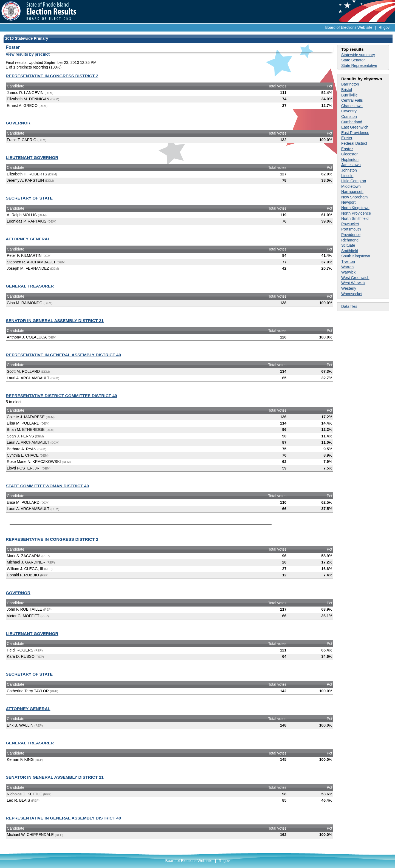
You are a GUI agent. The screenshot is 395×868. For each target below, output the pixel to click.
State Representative (359, 66)
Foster (347, 149)
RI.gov (384, 27)
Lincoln (347, 176)
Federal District (354, 143)
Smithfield (350, 251)
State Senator (353, 60)
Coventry (349, 111)
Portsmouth (351, 229)
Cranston (349, 116)
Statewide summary (358, 55)
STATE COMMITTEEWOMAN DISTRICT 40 (47, 486)
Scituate (348, 245)
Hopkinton (350, 160)
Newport (348, 202)
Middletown (351, 186)
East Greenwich (355, 127)
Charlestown (352, 106)
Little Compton (354, 181)
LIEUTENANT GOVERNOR (32, 157)
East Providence (355, 133)
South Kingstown (356, 256)
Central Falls (352, 100)
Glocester (349, 154)
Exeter (347, 138)
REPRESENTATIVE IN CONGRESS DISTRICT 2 (52, 76)
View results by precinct (28, 54)
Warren (347, 267)
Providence (351, 235)
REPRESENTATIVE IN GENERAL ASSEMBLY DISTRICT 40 (63, 355)
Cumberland (352, 122)
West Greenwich (355, 278)
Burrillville (349, 95)
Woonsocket (352, 294)
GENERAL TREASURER (30, 286)
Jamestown (351, 165)
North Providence (356, 213)
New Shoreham (355, 197)
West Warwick (353, 283)
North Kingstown (355, 208)
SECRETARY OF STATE (29, 198)
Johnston (349, 170)
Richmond (350, 240)
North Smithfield (355, 218)
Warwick (348, 272)
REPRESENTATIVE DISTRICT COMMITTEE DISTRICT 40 (61, 396)
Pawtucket (350, 224)
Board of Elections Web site (349, 27)
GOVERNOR (18, 123)
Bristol (347, 90)
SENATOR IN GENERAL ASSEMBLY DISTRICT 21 (55, 321)
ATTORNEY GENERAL (28, 239)
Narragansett (352, 192)
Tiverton (348, 261)
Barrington (350, 84)
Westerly (349, 288)
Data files (349, 306)
